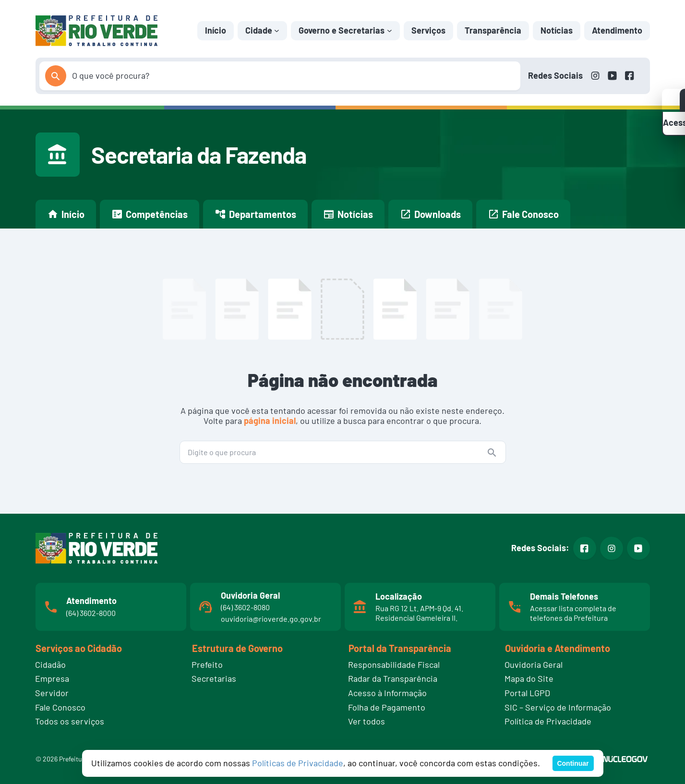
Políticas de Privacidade (298, 763)
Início (216, 30)
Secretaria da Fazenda (199, 155)
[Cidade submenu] (277, 30)
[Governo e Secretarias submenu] (390, 30)
